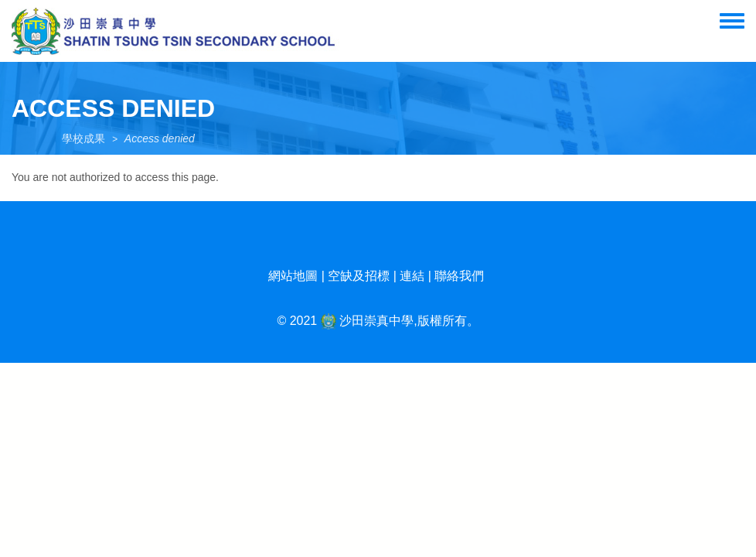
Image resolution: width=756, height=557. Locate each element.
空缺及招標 (359, 276)
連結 (412, 276)
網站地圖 (293, 276)
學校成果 (83, 138)
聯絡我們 (459, 276)
